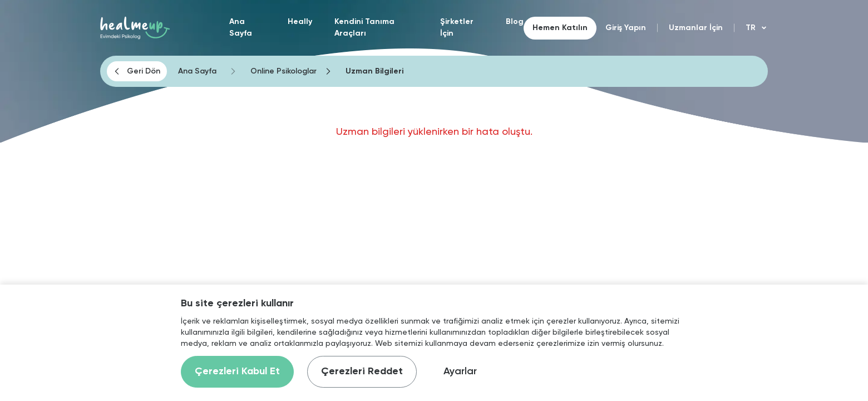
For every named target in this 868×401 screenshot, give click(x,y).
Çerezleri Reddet (362, 371)
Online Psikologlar (283, 71)
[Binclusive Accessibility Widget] (28, 363)
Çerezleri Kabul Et (237, 371)
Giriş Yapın (626, 28)
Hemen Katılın (560, 28)
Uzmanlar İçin (696, 28)
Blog (515, 22)
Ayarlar (460, 371)
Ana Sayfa (241, 28)
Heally (300, 22)
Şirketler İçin (457, 28)
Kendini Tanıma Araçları (364, 28)
